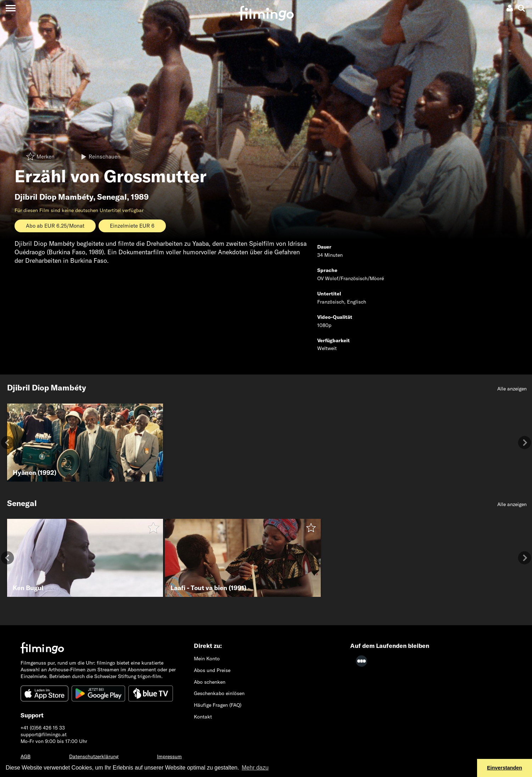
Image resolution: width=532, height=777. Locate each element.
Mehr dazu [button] (255, 768)
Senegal (112, 197)
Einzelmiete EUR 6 (132, 226)
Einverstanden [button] (505, 768)
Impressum (169, 756)
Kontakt (203, 717)
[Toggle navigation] (10, 8)
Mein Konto (207, 659)
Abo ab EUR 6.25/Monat (55, 226)
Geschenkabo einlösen (219, 693)
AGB (26, 756)
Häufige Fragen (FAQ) (218, 705)
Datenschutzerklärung (94, 756)
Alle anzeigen (512, 389)
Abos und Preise (212, 670)
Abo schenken (210, 682)
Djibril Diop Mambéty (54, 197)
